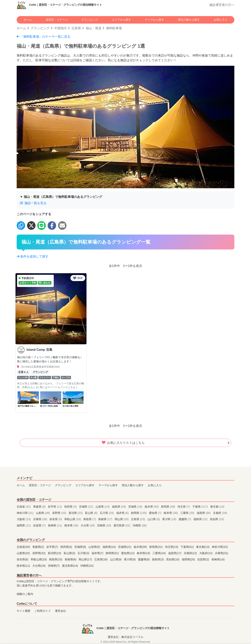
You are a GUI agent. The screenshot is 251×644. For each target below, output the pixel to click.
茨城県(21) (125, 547)
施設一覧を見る (33, 203)
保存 (78, 278)
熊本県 (72, 525)
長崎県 (55, 525)
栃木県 (152, 507)
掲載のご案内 (25, 594)
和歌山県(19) (39, 559)
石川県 (107, 513)
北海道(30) (24, 547)
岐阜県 (171, 513)
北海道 (24, 507)
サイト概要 (24, 611)
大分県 (88, 525)
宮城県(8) (81, 547)
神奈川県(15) (220, 547)
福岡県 (24, 525)
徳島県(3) (158, 559)
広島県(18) (101, 559)
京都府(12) (191, 553)
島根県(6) (71, 559)
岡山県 (122, 519)
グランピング (90, 20)
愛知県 (156, 513)
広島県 (76, 28)
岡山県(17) (86, 559)
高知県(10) (173, 559)
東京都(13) (203, 547)
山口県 (154, 519)
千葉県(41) (188, 547)
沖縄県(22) (87, 566)
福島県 (119, 507)
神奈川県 (25, 513)
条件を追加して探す (33, 256)
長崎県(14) (218, 559)
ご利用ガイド (43, 611)
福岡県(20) (189, 559)
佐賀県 (40, 525)
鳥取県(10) (56, 559)
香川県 (170, 519)
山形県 (103, 507)
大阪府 (24, 519)
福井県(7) (98, 553)
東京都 (217, 507)
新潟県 (76, 513)
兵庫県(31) (222, 553)
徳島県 (201, 519)
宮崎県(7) (54, 566)
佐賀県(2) (204, 559)
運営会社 (60, 611)
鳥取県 (90, 519)
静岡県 (139, 513)
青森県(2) (39, 547)
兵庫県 (41, 519)
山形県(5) (95, 547)
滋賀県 (204, 513)
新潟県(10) (55, 553)
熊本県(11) (24, 566)
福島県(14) (110, 547)
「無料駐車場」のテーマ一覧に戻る (44, 37)
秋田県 (71, 507)
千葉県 (201, 507)
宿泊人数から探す (189, 20)
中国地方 (61, 28)
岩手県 (55, 507)
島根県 (106, 519)
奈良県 (56, 519)
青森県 (40, 507)
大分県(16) (39, 566)
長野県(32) (39, 553)
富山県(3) (70, 553)
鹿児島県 (122, 525)
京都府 (220, 513)
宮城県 (86, 507)
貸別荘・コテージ (57, 20)
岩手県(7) (53, 547)
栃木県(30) (141, 547)
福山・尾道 (94, 28)
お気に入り (221, 20)
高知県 (217, 519)
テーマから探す (155, 20)
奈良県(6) (23, 559)
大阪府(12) (206, 553)
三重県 (188, 513)
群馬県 (168, 507)
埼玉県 (184, 507)
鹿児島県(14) (70, 566)
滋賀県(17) (175, 553)
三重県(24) (159, 553)
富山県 (92, 513)
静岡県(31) (113, 553)
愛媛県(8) (144, 559)
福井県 (123, 513)
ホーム (28, 20)
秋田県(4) (67, 547)
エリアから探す (121, 20)
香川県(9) (130, 559)
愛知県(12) (128, 553)
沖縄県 (140, 525)
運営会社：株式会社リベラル (125, 637)
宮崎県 (105, 525)
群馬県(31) (156, 547)
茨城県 (136, 507)
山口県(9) (116, 559)
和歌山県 (73, 519)
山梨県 (43, 513)
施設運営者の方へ (222, 5)
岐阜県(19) (144, 553)
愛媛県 (185, 519)
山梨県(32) (24, 553)
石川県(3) (84, 553)
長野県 (60, 513)
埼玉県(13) (172, 547)
